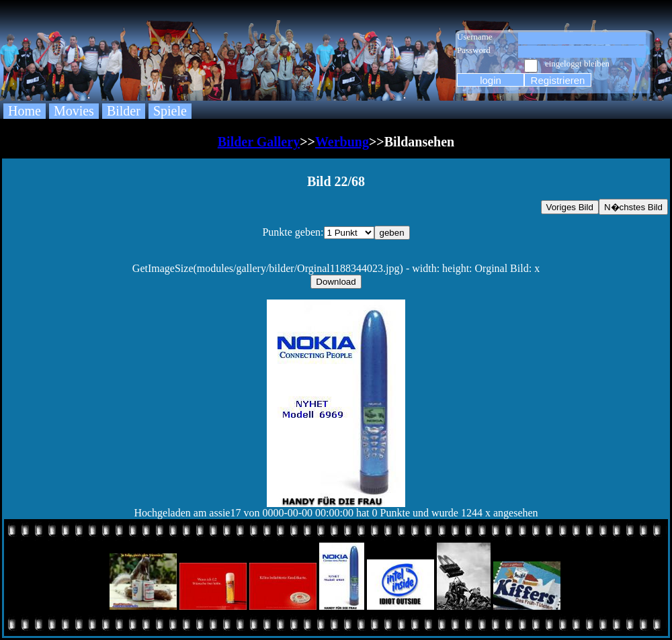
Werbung (342, 142)
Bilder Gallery (259, 142)
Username (475, 37)
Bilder (124, 111)
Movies (74, 111)
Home (25, 111)
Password (474, 50)
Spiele (170, 111)
